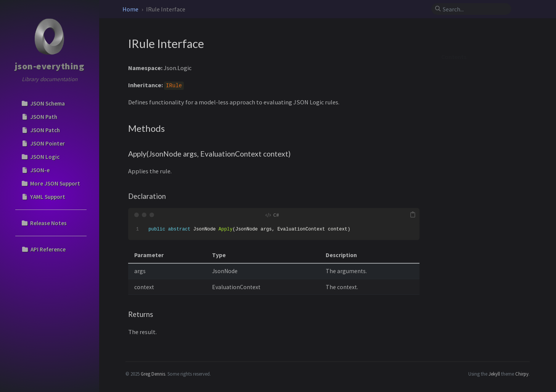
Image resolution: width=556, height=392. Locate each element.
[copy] (413, 215)
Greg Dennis (153, 374)
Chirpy (522, 374)
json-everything (50, 66)
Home (131, 9)
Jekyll (494, 374)
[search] (474, 9)
